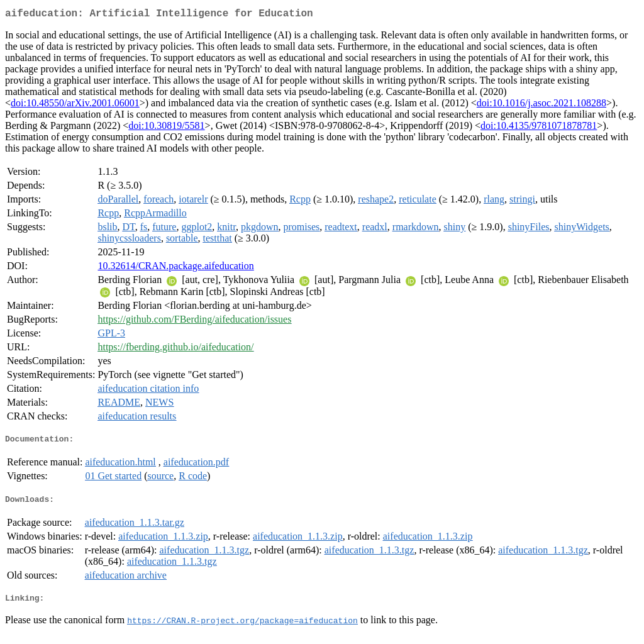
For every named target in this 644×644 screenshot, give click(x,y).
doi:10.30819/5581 (166, 128)
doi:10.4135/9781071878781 (539, 128)
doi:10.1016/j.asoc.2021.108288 (541, 105)
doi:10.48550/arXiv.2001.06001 (75, 105)
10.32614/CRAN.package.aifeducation (175, 268)
